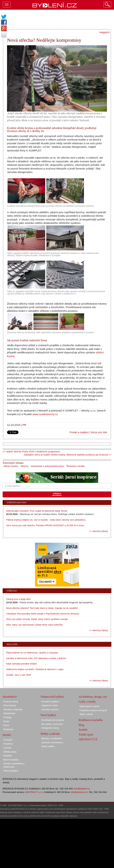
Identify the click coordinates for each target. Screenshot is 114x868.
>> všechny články (98, 531)
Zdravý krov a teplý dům (18, 599)
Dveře (6, 721)
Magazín (12, 644)
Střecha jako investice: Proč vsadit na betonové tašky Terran (37, 511)
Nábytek (8, 756)
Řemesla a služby (76, 466)
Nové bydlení (48, 715)
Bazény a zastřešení (52, 738)
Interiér (7, 735)
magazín (104, 32)
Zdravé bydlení (11, 771)
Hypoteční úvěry (50, 705)
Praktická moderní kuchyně (93, 710)
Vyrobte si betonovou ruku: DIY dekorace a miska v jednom (36, 658)
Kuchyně (8, 740)
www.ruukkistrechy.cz (45, 414)
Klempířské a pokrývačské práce (47, 466)
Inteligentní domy (50, 728)
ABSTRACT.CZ (88, 739)
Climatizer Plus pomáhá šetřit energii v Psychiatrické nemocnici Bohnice (43, 614)
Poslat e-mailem (79, 432)
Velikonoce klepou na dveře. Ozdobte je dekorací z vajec (35, 669)
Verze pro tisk (99, 432)
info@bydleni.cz (82, 789)
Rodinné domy (11, 702)
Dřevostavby (10, 705)
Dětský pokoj (10, 752)
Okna (6, 725)
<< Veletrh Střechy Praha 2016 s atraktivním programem (31, 452)
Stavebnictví (10, 697)
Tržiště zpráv (86, 735)
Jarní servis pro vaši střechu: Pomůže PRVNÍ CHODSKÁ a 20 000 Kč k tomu (45, 525)
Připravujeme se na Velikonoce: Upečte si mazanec (32, 653)
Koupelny (8, 744)
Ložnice (7, 748)
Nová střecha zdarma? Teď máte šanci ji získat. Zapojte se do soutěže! (42, 608)
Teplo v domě (86, 714)
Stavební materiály (13, 709)
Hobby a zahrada (50, 734)
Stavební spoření (50, 709)
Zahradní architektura (52, 742)
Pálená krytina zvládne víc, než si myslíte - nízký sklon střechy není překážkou (46, 520)
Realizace (8, 729)
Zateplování (9, 713)
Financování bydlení (52, 697)
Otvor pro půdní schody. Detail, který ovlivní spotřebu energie (37, 619)
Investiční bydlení (50, 702)
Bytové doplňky (11, 760)
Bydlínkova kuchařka (91, 720)
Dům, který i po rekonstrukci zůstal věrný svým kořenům (34, 625)
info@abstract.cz (79, 792)
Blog (81, 725)
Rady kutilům (48, 746)
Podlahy (7, 717)
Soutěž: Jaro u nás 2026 (19, 675)
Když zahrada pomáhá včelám (22, 664)
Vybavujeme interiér (89, 706)
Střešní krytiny (11, 466)
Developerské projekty (53, 720)
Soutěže (83, 730)
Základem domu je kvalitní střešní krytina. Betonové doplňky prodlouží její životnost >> (68, 455)
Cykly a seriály (87, 702)
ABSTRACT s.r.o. (34, 792)
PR (24, 425)
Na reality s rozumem (52, 724)
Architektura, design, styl (93, 697)
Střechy (24, 466)
